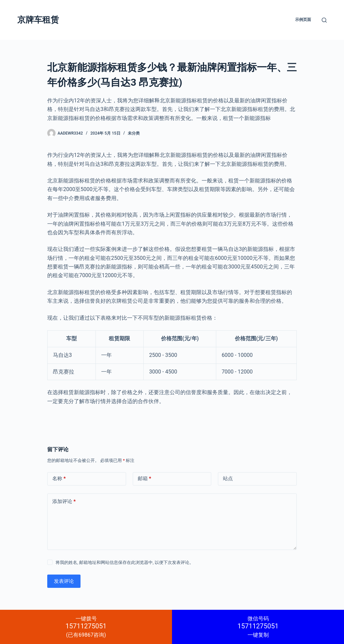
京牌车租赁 (38, 20)
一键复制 (258, 627)
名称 (59, 479)
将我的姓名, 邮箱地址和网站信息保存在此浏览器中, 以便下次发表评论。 (125, 562)
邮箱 (145, 479)
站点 (228, 479)
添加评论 (64, 502)
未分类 (134, 133)
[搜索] (324, 20)
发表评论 (64, 581)
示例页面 (303, 20)
